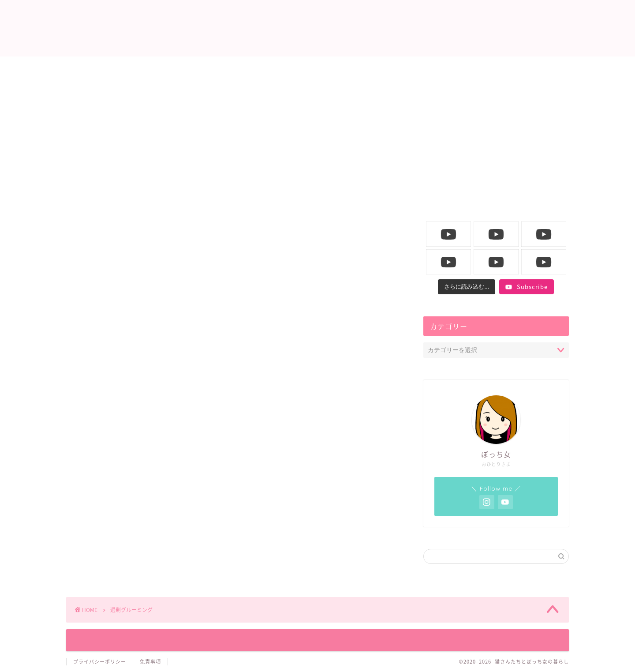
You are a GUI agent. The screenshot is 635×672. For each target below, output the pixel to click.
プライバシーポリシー (100, 662)
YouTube (477, 68)
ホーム (158, 68)
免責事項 (150, 662)
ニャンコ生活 (265, 68)
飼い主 (371, 68)
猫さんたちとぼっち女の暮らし (317, 29)
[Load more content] (467, 287)
